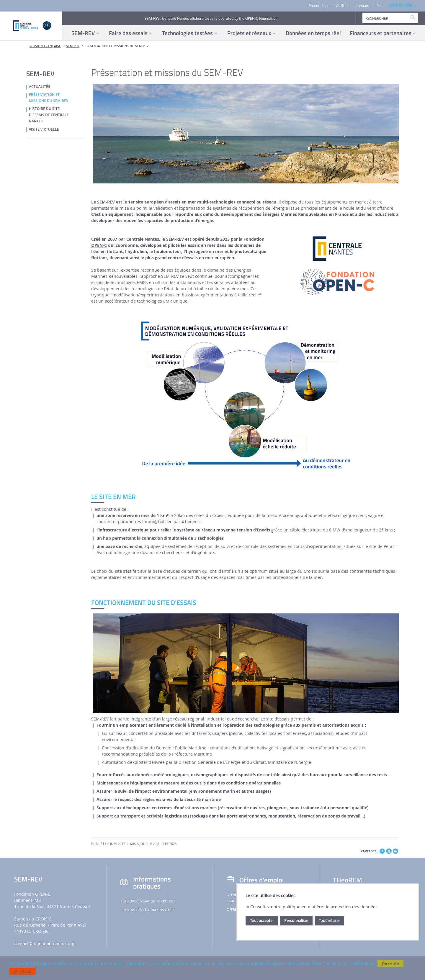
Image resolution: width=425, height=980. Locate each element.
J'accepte (390, 963)
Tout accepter (262, 920)
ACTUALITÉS (40, 87)
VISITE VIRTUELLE (44, 129)
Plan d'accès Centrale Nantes (148, 910)
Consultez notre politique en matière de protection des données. (314, 907)
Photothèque (319, 6)
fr (378, 6)
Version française (45, 46)
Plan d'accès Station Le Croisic (148, 901)
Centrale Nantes (143, 239)
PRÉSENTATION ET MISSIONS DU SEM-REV (116, 46)
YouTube (343, 6)
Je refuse (23, 971)
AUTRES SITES (401, 6)
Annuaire (363, 6)
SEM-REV (73, 46)
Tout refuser (329, 920)
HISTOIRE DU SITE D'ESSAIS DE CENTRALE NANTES (49, 115)
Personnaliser (296, 920)
